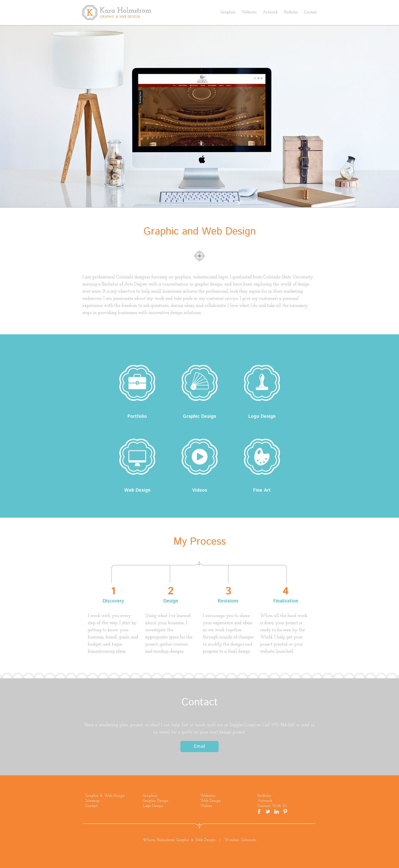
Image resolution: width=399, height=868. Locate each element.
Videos (199, 457)
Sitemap (92, 801)
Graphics (228, 12)
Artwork (270, 12)
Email (199, 747)
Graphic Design (199, 383)
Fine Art (262, 457)
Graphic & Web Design (105, 796)
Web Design (137, 457)
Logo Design (262, 383)
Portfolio (291, 12)
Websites (249, 12)
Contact (310, 12)
